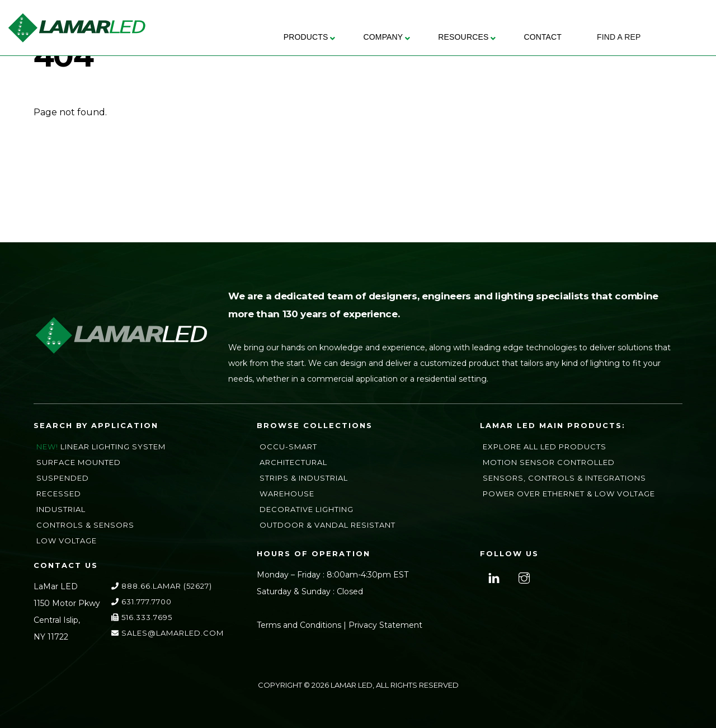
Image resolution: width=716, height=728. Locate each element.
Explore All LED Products (545, 447)
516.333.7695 (142, 617)
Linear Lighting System (113, 447)
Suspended (63, 478)
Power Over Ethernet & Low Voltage (569, 494)
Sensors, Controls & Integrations (564, 478)
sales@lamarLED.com (168, 633)
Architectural (293, 462)
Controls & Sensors (85, 525)
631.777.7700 (142, 602)
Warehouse (287, 494)
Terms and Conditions (299, 625)
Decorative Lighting (307, 509)
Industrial (61, 509)
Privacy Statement (385, 625)
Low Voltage (67, 541)
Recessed (59, 494)
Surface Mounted (79, 462)
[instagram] (523, 577)
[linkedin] (493, 577)
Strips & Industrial (304, 478)
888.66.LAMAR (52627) (162, 586)
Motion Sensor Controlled (549, 462)
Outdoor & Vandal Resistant (328, 525)
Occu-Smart (288, 447)
